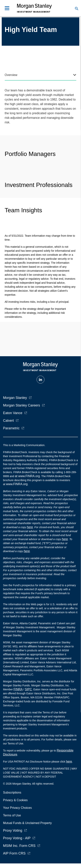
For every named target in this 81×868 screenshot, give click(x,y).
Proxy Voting (13, 830)
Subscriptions (12, 793)
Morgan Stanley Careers (22, 405)
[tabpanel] (41, 106)
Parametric (11, 428)
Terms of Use (12, 815)
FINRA (18, 689)
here (30, 527)
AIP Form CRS (14, 853)
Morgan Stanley (15, 398)
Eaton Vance (13, 413)
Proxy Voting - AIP (17, 838)
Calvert (8, 421)
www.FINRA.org (17, 484)
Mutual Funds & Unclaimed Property (27, 823)
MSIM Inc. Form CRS (19, 846)
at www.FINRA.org (27, 476)
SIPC (28, 689)
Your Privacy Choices (18, 808)
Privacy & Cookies (15, 800)
